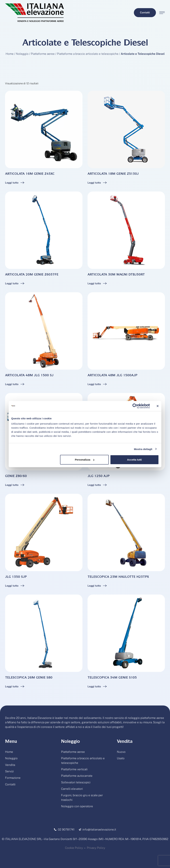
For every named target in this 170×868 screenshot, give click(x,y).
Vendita (10, 765)
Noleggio (22, 54)
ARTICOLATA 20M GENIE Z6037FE (32, 275)
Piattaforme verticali (74, 769)
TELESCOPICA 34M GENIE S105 (112, 678)
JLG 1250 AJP (99, 476)
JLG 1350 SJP (16, 577)
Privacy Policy (96, 848)
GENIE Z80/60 (16, 476)
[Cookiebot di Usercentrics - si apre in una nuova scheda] (135, 406)
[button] (145, 13)
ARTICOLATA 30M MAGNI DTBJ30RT (116, 275)
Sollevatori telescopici (76, 782)
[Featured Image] (44, 129)
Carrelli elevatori (72, 789)
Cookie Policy (74, 848)
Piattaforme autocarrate (77, 776)
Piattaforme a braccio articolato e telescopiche (88, 54)
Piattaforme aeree (43, 54)
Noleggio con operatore (77, 806)
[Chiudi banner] (158, 406)
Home (10, 54)
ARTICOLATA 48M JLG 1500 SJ (29, 376)
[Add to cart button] (15, 183)
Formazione (13, 778)
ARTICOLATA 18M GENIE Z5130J (113, 174)
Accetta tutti (134, 460)
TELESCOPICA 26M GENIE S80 (29, 678)
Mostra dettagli (143, 449)
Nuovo (121, 752)
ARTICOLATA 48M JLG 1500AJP (112, 376)
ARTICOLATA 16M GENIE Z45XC (30, 174)
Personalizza (85, 460)
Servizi (9, 771)
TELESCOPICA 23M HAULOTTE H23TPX (118, 577)
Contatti (10, 784)
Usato (121, 758)
